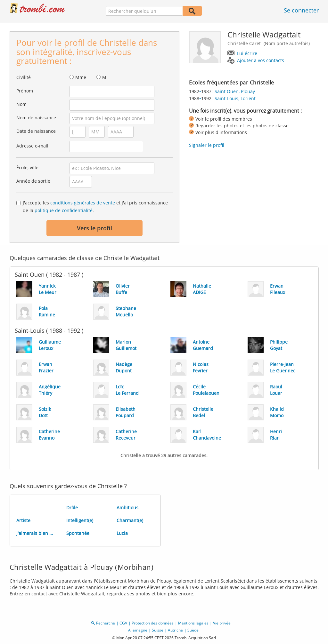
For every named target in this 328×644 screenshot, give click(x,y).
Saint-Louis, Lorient (235, 98)
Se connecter (301, 10)
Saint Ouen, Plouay (235, 91)
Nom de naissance (36, 118)
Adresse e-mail (32, 146)
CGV (123, 623)
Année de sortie (33, 181)
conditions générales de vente (83, 203)
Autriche (175, 630)
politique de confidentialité (64, 210)
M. (105, 77)
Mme (81, 77)
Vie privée (222, 623)
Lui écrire (247, 53)
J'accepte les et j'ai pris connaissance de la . (95, 207)
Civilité (24, 77)
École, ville (27, 167)
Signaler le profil (207, 145)
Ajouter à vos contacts (261, 60)
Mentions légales (193, 623)
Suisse (158, 630)
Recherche (106, 623)
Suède (193, 630)
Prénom (25, 91)
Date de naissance (36, 131)
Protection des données (153, 623)
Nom (21, 104)
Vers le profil (94, 228)
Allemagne (138, 630)
